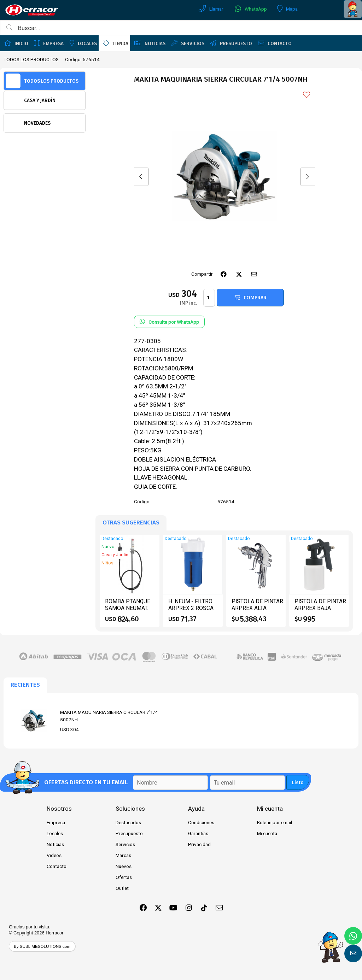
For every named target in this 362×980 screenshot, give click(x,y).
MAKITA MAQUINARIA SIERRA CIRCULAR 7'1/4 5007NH (109, 716)
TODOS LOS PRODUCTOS (31, 59)
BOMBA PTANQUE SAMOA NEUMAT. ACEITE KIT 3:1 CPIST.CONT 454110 (130, 612)
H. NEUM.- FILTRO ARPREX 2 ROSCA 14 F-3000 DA (191, 608)
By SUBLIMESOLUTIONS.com (42, 946)
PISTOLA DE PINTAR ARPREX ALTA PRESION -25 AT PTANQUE (257, 612)
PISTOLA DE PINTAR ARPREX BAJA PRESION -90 (320, 608)
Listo (298, 783)
